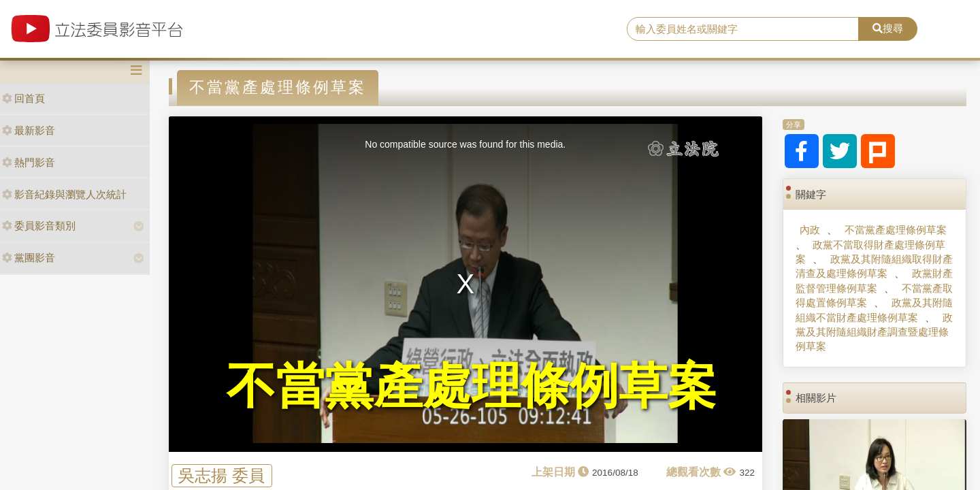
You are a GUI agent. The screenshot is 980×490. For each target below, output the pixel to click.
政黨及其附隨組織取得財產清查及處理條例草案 (874, 266)
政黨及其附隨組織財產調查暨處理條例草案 (874, 332)
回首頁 (23, 98)
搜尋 (888, 28)
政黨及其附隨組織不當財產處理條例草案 (874, 310)
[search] (743, 29)
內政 (810, 230)
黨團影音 (29, 258)
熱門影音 (29, 162)
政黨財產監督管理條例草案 (874, 280)
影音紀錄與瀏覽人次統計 (64, 194)
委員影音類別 (39, 226)
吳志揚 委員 (222, 475)
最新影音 (29, 130)
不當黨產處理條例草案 (896, 230)
